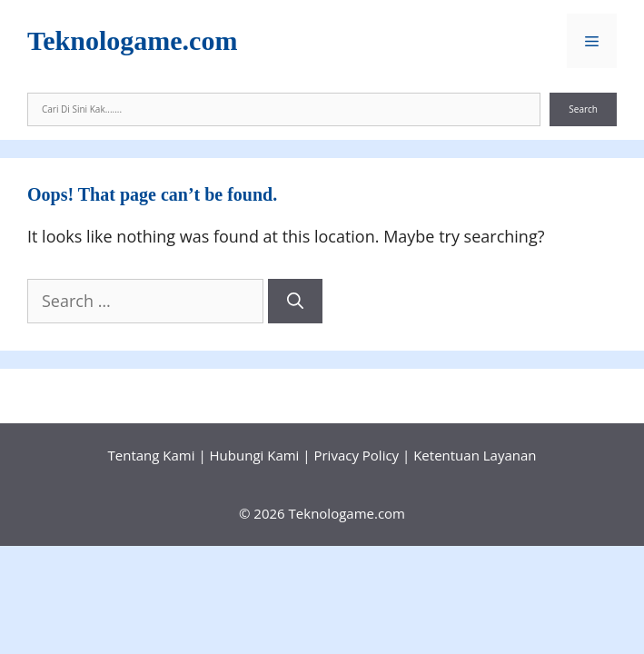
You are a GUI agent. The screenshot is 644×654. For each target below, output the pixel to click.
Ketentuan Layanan (475, 455)
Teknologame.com (132, 40)
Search (583, 109)
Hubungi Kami (255, 455)
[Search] (295, 301)
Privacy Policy (356, 455)
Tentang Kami (152, 455)
